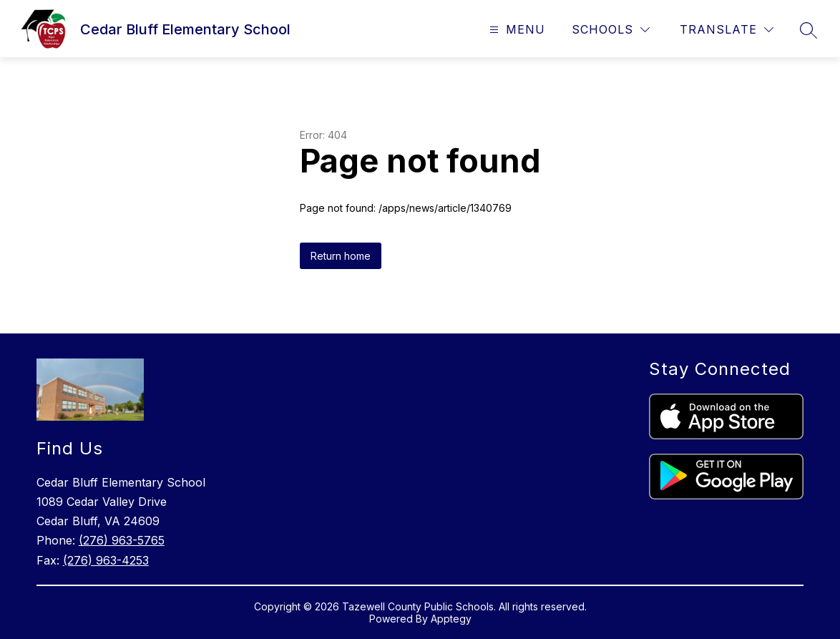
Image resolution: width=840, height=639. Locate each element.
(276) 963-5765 (122, 540)
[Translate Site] (727, 30)
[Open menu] (516, 30)
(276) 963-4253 (106, 560)
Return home (341, 256)
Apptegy (451, 619)
